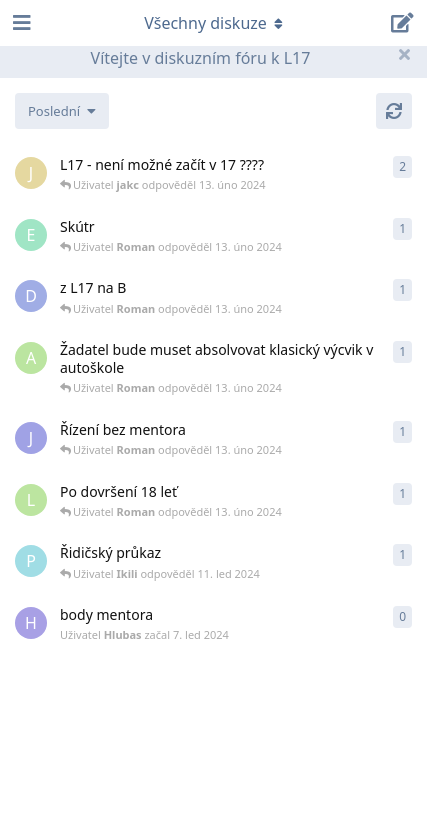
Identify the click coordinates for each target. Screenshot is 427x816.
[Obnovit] (394, 111)
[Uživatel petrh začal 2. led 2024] (31, 561)
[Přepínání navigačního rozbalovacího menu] (214, 23)
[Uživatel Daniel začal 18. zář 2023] (31, 296)
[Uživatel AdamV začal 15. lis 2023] (31, 358)
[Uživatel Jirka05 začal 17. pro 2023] (31, 438)
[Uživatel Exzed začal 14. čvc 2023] (31, 235)
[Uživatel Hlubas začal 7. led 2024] (31, 623)
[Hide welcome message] (404, 54)
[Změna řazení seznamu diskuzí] (62, 111)
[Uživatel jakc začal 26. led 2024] (31, 173)
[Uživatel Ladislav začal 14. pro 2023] (31, 500)
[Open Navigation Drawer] (20, 23)
